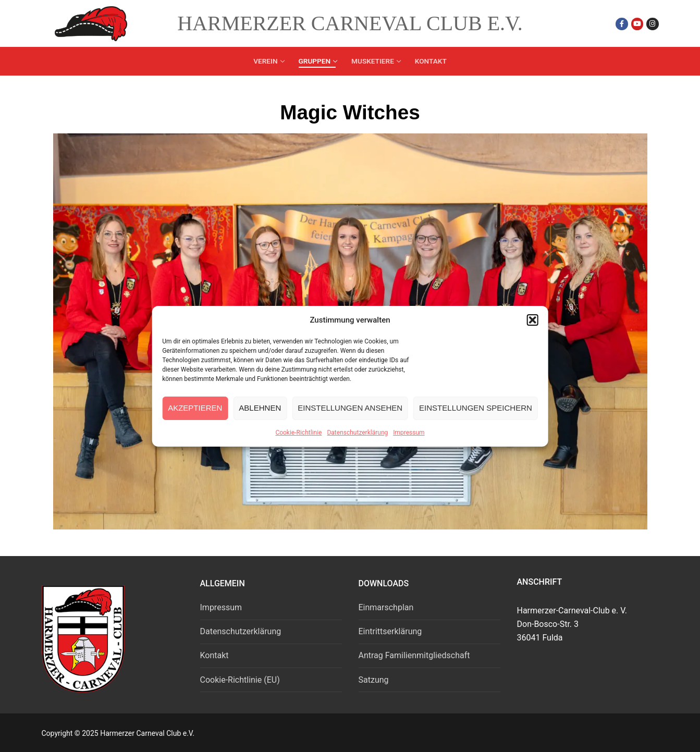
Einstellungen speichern (476, 408)
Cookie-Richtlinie (298, 433)
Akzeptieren (195, 408)
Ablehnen (260, 408)
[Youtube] (637, 24)
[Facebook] (622, 24)
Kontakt (214, 655)
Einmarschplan (386, 607)
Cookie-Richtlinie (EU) (240, 680)
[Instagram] (652, 24)
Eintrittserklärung (390, 631)
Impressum (409, 433)
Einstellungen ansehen (350, 408)
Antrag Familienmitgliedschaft (414, 655)
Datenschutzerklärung (357, 433)
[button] (533, 320)
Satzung (374, 680)
